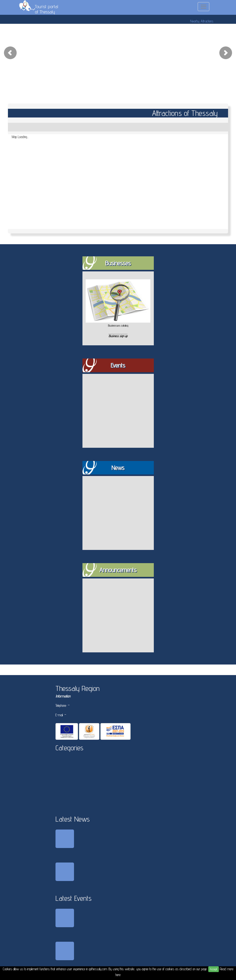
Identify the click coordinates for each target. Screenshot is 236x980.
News (118, 468)
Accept (214, 969)
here (118, 975)
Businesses (118, 263)
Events (118, 365)
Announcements (118, 570)
